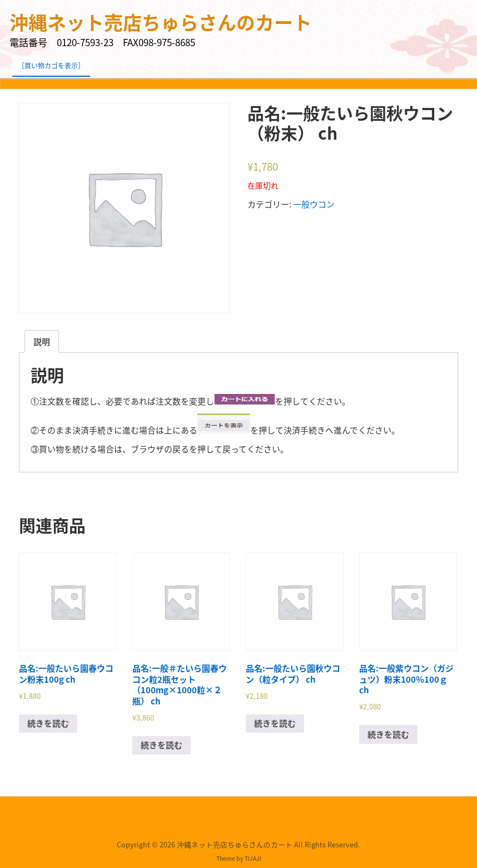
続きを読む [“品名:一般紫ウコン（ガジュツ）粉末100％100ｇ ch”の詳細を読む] (388, 734)
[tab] (42, 341)
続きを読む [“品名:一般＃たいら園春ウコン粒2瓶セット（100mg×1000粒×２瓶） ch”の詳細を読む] (162, 745)
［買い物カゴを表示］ (51, 66)
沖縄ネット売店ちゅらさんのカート (161, 22)
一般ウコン (314, 204)
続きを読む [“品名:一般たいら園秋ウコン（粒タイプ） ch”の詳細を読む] (275, 723)
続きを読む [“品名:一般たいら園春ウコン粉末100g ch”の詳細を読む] (48, 723)
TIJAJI (253, 858)
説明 (42, 342)
